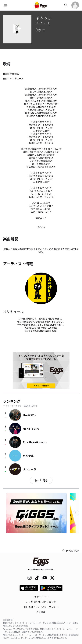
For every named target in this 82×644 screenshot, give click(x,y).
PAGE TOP (71, 551)
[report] (44, 30)
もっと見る (41, 480)
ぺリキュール (43, 23)
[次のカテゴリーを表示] (76, 513)
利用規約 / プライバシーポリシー (41, 607)
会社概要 (41, 612)
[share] (38, 30)
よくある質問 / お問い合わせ (41, 602)
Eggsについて (41, 596)
